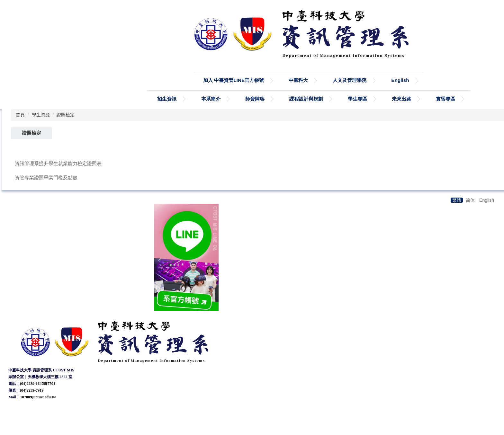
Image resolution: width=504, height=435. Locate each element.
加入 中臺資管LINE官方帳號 (234, 80)
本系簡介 (211, 99)
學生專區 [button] (357, 99)
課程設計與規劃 (306, 99)
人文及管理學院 (350, 80)
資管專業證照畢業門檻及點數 (46, 178)
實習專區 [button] (446, 99)
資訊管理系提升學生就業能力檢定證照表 (58, 163)
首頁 (20, 115)
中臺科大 (298, 80)
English (400, 80)
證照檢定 (66, 115)
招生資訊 (167, 99)
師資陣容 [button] (255, 99)
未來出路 (401, 99)
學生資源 (41, 115)
